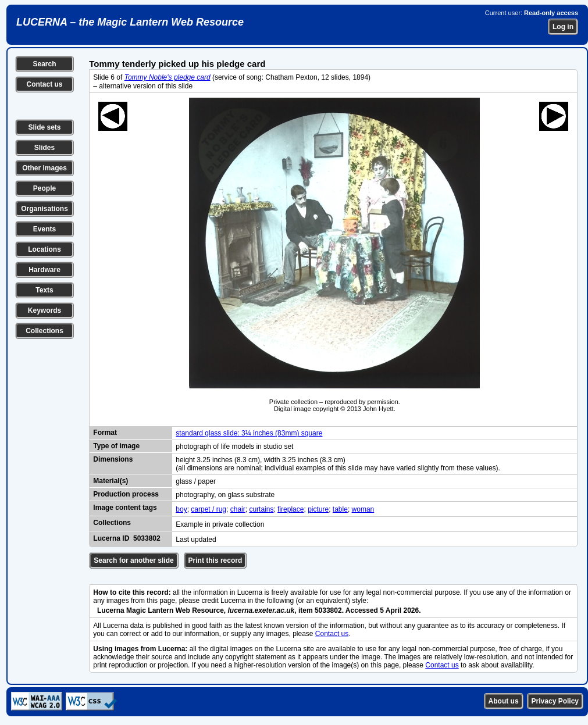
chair (238, 509)
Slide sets (44, 127)
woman (363, 509)
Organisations (44, 209)
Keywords (44, 310)
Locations (44, 249)
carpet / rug (209, 509)
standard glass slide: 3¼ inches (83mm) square (249, 433)
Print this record (215, 560)
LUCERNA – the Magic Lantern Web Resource (130, 22)
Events (44, 229)
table (340, 509)
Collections (44, 331)
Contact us (44, 84)
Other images (44, 168)
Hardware (44, 270)
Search (44, 64)
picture (318, 509)
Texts (44, 290)
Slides (44, 148)
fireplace (291, 509)
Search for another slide (133, 560)
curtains (261, 509)
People (44, 188)
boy (181, 509)
